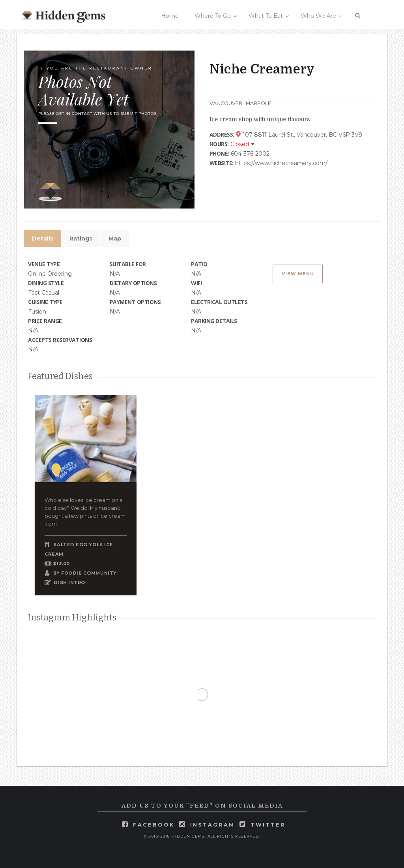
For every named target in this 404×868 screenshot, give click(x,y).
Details (43, 239)
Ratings (81, 239)
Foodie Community (89, 573)
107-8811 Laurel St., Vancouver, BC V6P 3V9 (299, 135)
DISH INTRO (69, 582)
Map (115, 239)
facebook (154, 825)
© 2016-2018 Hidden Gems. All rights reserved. (202, 836)
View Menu (298, 274)
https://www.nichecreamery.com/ (281, 163)
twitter (268, 825)
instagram (212, 825)
